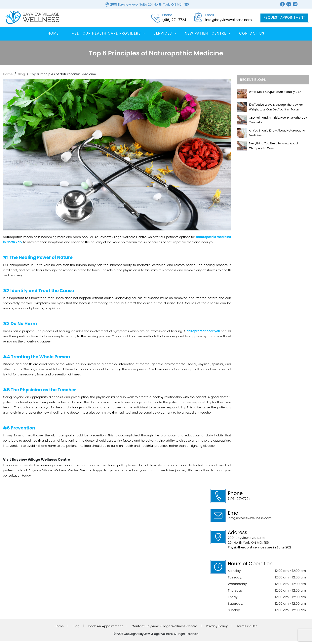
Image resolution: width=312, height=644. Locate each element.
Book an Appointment (106, 629)
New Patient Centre (206, 37)
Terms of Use (247, 629)
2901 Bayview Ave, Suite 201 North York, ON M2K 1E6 (150, 4)
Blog (21, 77)
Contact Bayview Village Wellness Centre (164, 629)
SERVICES (163, 37)
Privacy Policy (217, 629)
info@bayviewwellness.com (250, 521)
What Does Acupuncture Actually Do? (275, 95)
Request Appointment (284, 19)
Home (53, 37)
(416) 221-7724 (239, 502)
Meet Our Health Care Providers (106, 37)
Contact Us (252, 37)
